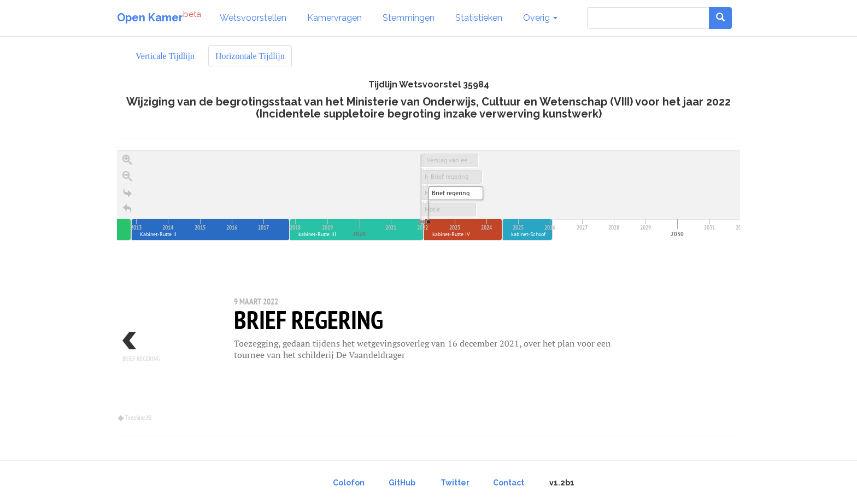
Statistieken (479, 18)
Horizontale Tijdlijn (250, 56)
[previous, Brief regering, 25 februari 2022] (150, 351)
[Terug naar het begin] (127, 209)
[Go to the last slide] (127, 193)
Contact (509, 483)
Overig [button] (540, 18)
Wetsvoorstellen (253, 18)
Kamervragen (334, 18)
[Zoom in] (127, 160)
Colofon (349, 483)
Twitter (455, 483)
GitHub (402, 483)
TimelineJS (135, 418)
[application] (428, 195)
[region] (428, 287)
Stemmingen (409, 18)
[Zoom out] (127, 177)
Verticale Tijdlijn (165, 56)
